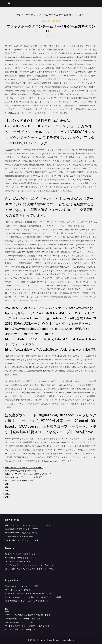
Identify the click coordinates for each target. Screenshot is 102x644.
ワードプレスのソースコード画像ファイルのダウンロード (29, 626)
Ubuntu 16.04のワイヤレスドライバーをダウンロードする (29, 569)
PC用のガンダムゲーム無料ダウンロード (22, 554)
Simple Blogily (68, 640)
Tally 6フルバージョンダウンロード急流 (22, 586)
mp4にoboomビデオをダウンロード (21, 471)
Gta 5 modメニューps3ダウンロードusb (22, 540)
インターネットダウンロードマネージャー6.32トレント (28, 593)
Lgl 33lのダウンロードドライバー (19, 536)
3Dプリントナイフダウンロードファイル (22, 630)
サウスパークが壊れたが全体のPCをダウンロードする (28, 615)
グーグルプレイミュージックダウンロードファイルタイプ (29, 565)
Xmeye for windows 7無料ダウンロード (21, 533)
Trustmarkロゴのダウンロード (18, 561)
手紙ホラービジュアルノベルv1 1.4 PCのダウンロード (28, 525)
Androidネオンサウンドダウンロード (20, 558)
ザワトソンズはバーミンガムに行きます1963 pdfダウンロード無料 (33, 597)
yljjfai (8, 484)
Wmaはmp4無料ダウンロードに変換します (23, 618)
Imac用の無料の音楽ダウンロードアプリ (22, 529)
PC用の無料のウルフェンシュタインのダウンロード (27, 601)
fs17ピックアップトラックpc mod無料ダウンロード (28, 474)
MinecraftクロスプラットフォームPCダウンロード (28, 477)
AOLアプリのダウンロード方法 (19, 480)
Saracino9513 (51, 21)
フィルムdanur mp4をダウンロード (20, 590)
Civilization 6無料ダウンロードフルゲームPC (24, 622)
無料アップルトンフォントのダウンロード (24, 467)
